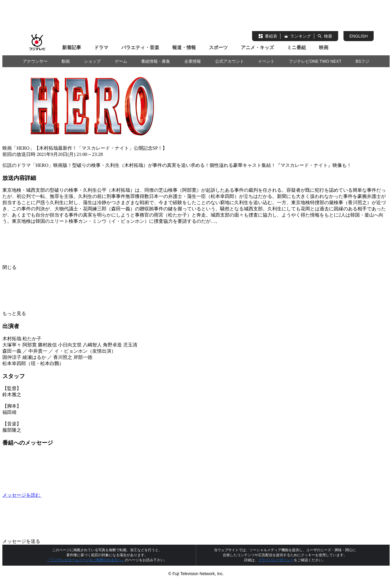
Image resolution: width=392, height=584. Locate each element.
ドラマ (101, 47)
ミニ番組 (296, 47)
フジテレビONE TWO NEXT (315, 61)
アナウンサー (35, 61)
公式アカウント (230, 61)
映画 (324, 47)
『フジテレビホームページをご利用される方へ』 (86, 560)
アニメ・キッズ (257, 47)
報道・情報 (184, 47)
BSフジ (363, 61)
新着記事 (72, 47)
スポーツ (218, 47)
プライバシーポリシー (276, 560)
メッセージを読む (66, 495)
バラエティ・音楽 (140, 47)
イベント (266, 61)
